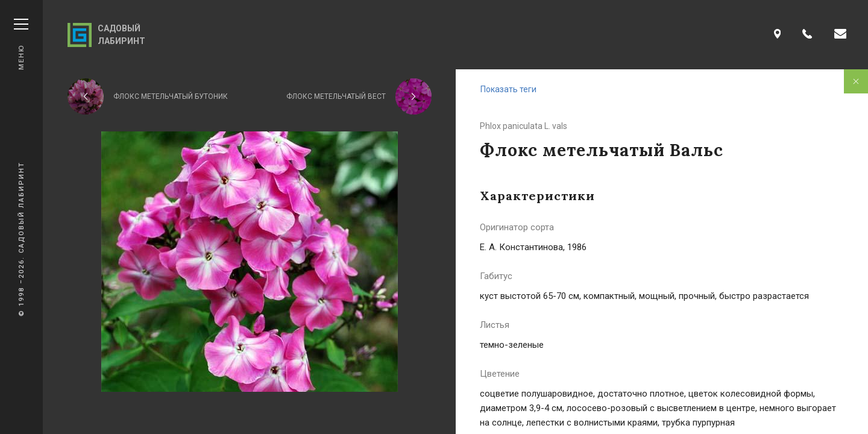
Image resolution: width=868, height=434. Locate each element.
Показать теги (508, 89)
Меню (21, 44)
